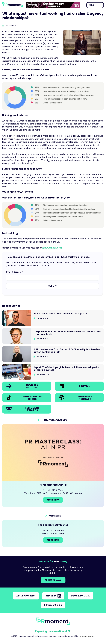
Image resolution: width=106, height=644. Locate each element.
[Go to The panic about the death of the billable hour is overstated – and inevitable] (53, 336)
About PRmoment (26, 596)
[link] (53, 5)
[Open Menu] (95, 5)
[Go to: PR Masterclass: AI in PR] (53, 466)
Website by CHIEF (87, 636)
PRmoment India (53, 605)
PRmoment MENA (80, 596)
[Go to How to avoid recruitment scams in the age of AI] (53, 318)
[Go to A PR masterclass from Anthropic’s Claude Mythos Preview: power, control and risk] (53, 354)
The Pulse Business (52, 248)
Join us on (53, 596)
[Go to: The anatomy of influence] (53, 534)
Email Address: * (14, 272)
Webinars (55, 516)
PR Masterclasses (55, 420)
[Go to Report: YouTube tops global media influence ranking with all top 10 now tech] (53, 372)
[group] (53, 5)
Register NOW (53, 580)
